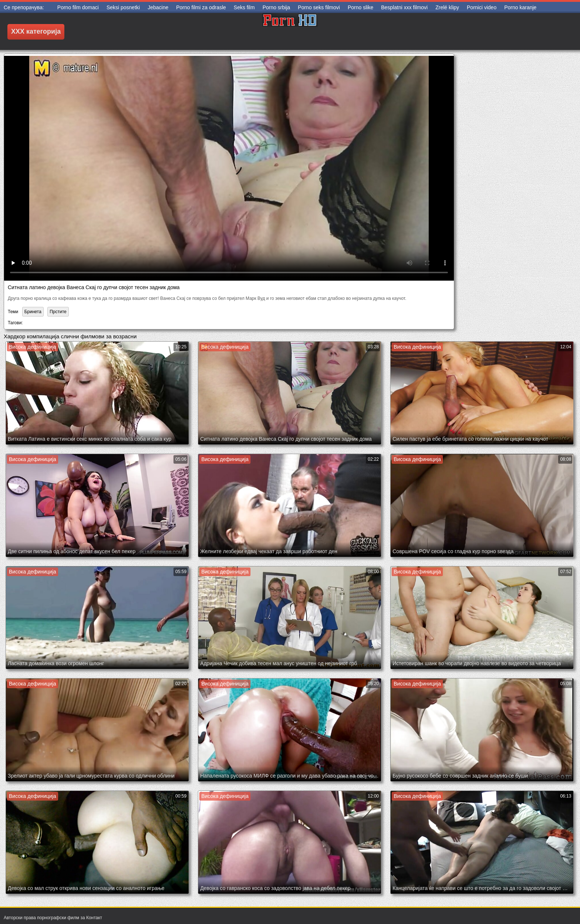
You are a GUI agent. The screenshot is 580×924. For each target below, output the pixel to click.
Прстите (58, 312)
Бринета (33, 312)
